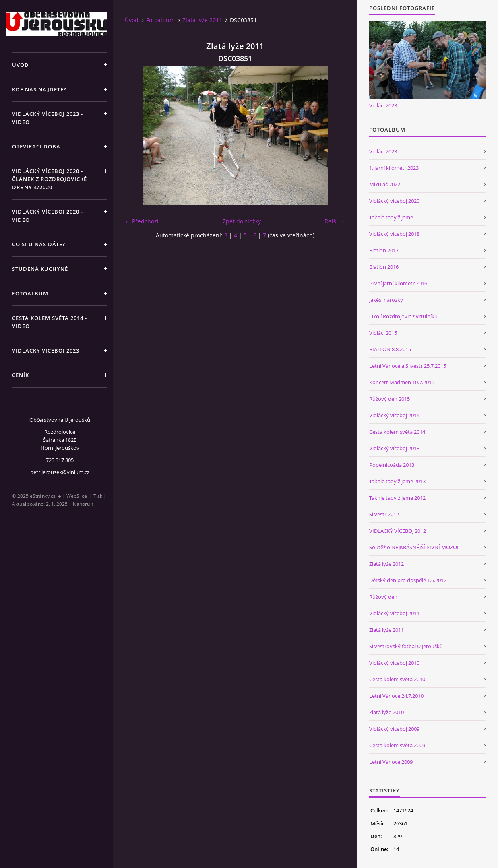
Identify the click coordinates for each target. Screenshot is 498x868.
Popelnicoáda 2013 (392, 465)
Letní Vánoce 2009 (391, 762)
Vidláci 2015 (383, 333)
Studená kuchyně (40, 269)
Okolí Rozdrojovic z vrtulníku (403, 316)
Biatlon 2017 (384, 250)
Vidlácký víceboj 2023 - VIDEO (48, 118)
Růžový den (383, 597)
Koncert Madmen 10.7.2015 (402, 382)
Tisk (98, 496)
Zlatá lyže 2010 (386, 712)
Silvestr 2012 (384, 514)
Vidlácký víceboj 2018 (394, 234)
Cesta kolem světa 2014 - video (50, 322)
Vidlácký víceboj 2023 (46, 350)
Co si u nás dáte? (39, 244)
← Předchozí (142, 221)
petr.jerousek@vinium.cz (60, 472)
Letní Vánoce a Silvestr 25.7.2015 (408, 366)
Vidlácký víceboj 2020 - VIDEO (48, 216)
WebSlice (77, 496)
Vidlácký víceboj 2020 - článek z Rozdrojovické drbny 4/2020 (50, 179)
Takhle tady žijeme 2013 (397, 481)
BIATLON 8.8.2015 (390, 349)
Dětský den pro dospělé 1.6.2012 (408, 580)
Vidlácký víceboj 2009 (394, 729)
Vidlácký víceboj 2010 (394, 663)
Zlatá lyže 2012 (386, 564)
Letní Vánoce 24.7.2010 (396, 696)
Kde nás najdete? (39, 89)
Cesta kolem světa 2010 (397, 679)
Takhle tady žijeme (391, 217)
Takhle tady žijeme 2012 (397, 498)
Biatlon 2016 (384, 267)
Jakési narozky (386, 300)
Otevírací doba (36, 146)
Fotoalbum (30, 293)
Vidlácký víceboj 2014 (394, 415)
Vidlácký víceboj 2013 (394, 448)
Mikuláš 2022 (385, 184)
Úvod (21, 65)
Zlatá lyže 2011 (202, 20)
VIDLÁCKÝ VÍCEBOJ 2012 (398, 531)
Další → (335, 221)
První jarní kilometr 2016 (398, 283)
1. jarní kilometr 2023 (394, 168)
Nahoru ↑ (83, 504)
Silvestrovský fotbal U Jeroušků (406, 646)
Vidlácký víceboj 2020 (394, 201)
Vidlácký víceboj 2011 (394, 613)
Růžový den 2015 (390, 399)
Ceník (21, 375)
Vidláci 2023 (383, 105)
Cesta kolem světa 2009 (397, 745)
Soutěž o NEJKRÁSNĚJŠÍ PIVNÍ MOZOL (414, 547)
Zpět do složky (242, 221)
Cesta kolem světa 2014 (397, 432)
